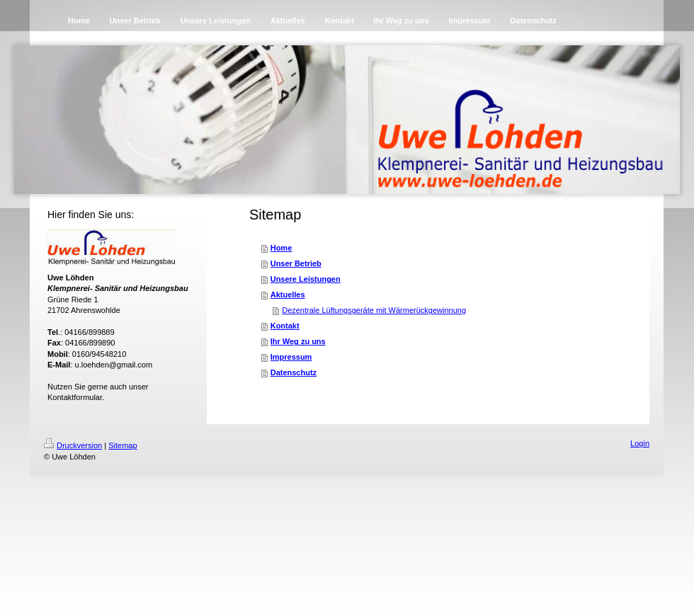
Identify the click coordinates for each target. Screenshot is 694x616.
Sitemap (123, 445)
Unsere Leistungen (306, 279)
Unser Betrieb (296, 263)
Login (640, 443)
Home (281, 248)
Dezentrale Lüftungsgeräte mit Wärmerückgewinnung (374, 310)
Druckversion (73, 445)
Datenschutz (294, 372)
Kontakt (285, 326)
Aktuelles (288, 295)
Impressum (291, 357)
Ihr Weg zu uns (298, 341)
